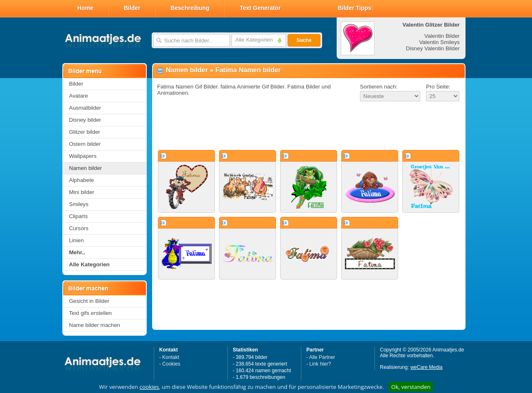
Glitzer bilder (85, 132)
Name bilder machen (95, 325)
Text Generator (260, 8)
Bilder (132, 8)
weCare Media (426, 367)
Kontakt (171, 357)
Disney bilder (85, 120)
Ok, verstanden (411, 387)
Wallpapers (83, 156)
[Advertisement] (309, 126)
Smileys (79, 204)
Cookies (171, 364)
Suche (304, 40)
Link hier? (320, 364)
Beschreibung (190, 8)
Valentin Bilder (442, 36)
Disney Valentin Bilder (433, 48)
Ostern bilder (85, 144)
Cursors (79, 228)
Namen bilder (85, 168)
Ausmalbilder (85, 108)
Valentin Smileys (439, 42)
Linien (76, 240)
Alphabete (81, 180)
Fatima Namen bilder (248, 70)
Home (85, 8)
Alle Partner (322, 357)
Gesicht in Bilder (89, 301)
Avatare (79, 96)
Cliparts (78, 216)
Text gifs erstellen (90, 313)
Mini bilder (82, 192)
